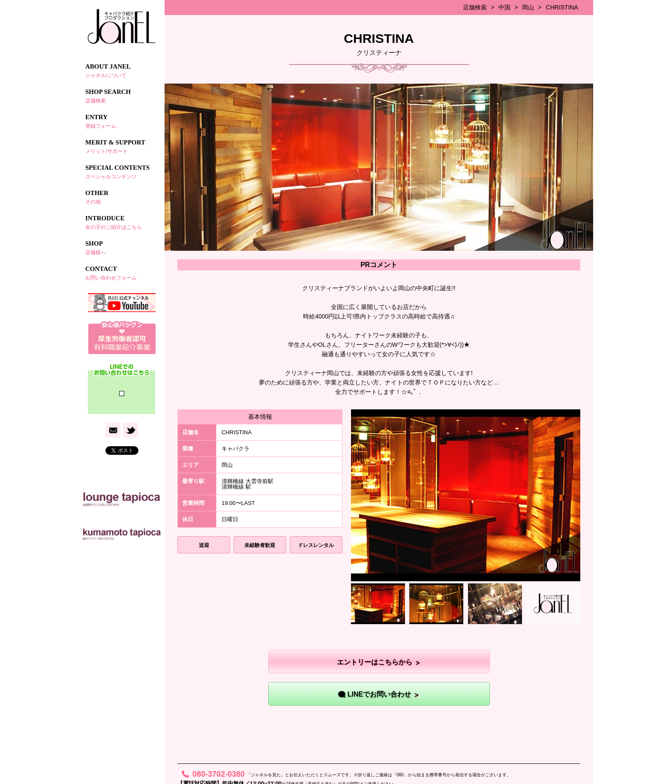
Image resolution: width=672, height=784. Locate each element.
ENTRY (122, 121)
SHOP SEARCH (122, 96)
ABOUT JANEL (122, 71)
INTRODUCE (122, 222)
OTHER (122, 197)
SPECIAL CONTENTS (122, 172)
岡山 (528, 7)
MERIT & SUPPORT (122, 147)
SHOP (122, 248)
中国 (504, 7)
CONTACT (122, 273)
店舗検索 (475, 7)
